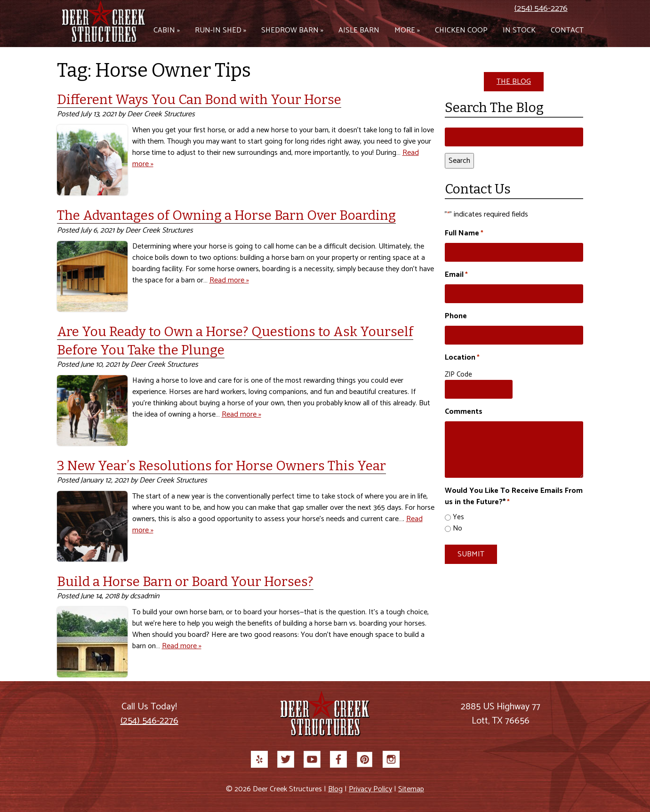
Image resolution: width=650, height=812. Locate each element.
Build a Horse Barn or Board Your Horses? (185, 582)
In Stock (519, 30)
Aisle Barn (359, 30)
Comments (464, 412)
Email (456, 275)
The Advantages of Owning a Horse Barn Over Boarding (226, 215)
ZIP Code (458, 374)
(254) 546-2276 (541, 8)
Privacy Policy (370, 789)
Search (459, 161)
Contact (567, 30)
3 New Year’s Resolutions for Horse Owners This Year (221, 466)
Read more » (229, 280)
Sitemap (411, 789)
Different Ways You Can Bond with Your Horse (199, 100)
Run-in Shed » (221, 30)
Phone (456, 316)
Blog (335, 789)
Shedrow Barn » (292, 30)
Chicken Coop (461, 30)
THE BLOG (514, 82)
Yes (458, 518)
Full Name (464, 233)
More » (407, 30)
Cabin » (167, 30)
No (457, 529)
